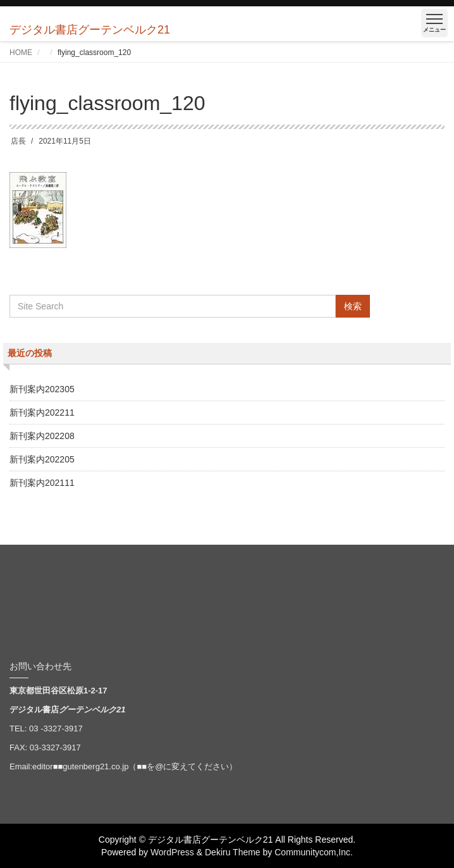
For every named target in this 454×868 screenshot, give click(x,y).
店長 (18, 141)
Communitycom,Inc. (314, 852)
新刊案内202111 (42, 483)
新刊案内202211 (42, 412)
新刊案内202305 (42, 389)
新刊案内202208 (42, 436)
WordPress (172, 852)
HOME (21, 53)
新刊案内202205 (42, 459)
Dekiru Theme (233, 852)
